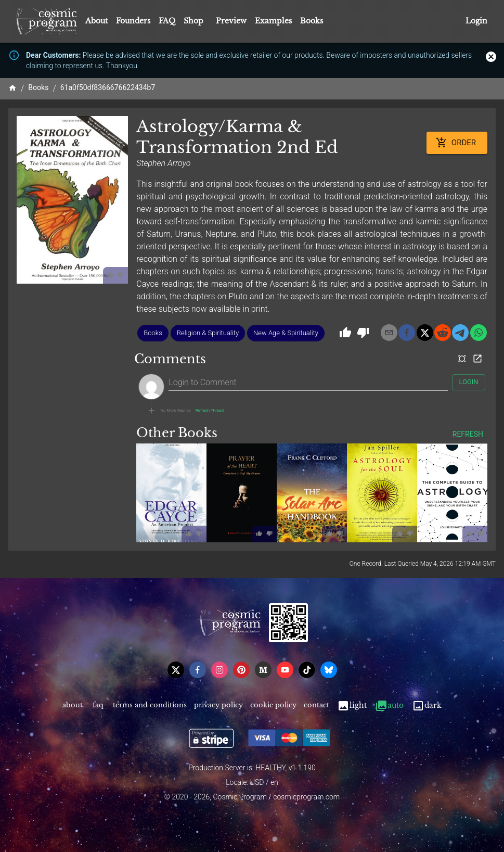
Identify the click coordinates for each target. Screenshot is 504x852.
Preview (231, 21)
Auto (389, 705)
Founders (133, 21)
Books (312, 21)
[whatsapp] (479, 333)
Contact (316, 705)
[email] (389, 333)
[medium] (263, 670)
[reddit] (443, 333)
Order (457, 143)
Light (352, 705)
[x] (425, 333)
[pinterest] (241, 670)
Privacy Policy (218, 705)
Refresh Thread (210, 411)
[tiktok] (307, 670)
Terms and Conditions (150, 705)
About (96, 21)
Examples (273, 21)
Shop (193, 21)
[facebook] (407, 333)
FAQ (167, 21)
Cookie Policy (273, 705)
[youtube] (285, 670)
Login (476, 21)
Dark (427, 705)
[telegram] (460, 333)
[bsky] (329, 670)
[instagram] (219, 670)
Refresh (468, 434)
